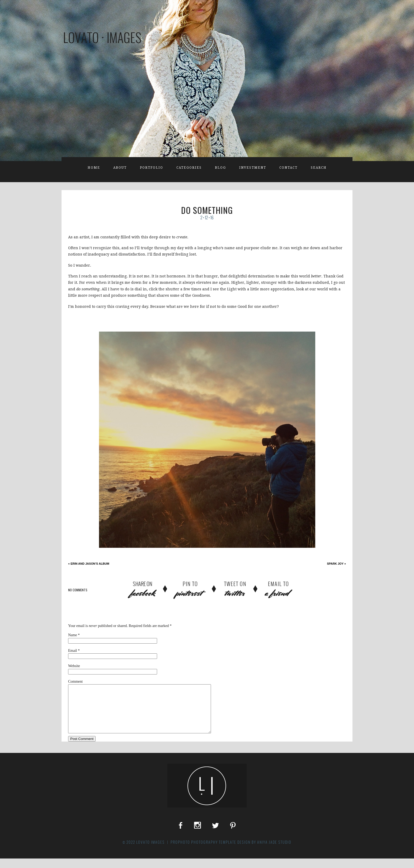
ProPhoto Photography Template (203, 852)
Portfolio (152, 168)
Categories (189, 168)
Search (319, 168)
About (120, 168)
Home (94, 168)
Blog (220, 168)
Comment (75, 681)
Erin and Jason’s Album (89, 564)
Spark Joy (336, 564)
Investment (253, 168)
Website (74, 666)
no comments (78, 590)
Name (72, 635)
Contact (288, 168)
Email (72, 651)
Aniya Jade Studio (274, 852)
